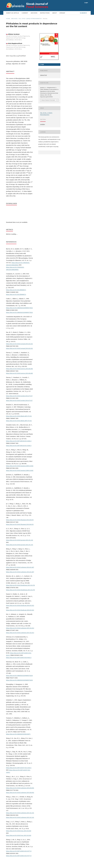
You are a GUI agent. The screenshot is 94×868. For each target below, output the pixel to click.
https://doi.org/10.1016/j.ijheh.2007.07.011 (19, 416)
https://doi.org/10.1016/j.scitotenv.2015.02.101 (20, 813)
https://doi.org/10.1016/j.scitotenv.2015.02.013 (20, 628)
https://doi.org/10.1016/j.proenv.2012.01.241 (20, 540)
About (54, 13)
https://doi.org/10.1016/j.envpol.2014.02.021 (19, 344)
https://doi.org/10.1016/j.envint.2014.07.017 (19, 396)
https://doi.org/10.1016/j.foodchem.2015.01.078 (20, 585)
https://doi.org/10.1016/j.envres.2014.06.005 (19, 369)
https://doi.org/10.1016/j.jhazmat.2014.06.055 (20, 520)
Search (83, 13)
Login (86, 3)
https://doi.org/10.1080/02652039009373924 (19, 308)
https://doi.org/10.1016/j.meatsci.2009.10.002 (20, 466)
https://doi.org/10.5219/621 (18, 56)
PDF (42, 65)
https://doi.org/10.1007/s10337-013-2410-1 (19, 768)
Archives (34, 13)
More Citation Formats (48, 100)
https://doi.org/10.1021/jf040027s (16, 290)
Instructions (45, 13)
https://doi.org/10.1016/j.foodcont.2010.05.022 (20, 605)
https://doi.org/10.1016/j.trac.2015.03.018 (19, 831)
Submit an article (12, 13)
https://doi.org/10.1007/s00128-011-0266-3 (19, 441)
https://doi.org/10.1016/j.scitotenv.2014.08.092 (20, 788)
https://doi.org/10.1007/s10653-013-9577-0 (19, 851)
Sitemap (62, 13)
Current (25, 13)
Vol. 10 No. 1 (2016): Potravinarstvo (30, 19)
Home (8, 19)
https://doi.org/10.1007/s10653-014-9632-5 (19, 658)
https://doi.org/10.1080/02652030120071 (18, 734)
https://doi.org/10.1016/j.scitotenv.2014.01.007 (20, 567)
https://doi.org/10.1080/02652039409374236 (19, 676)
